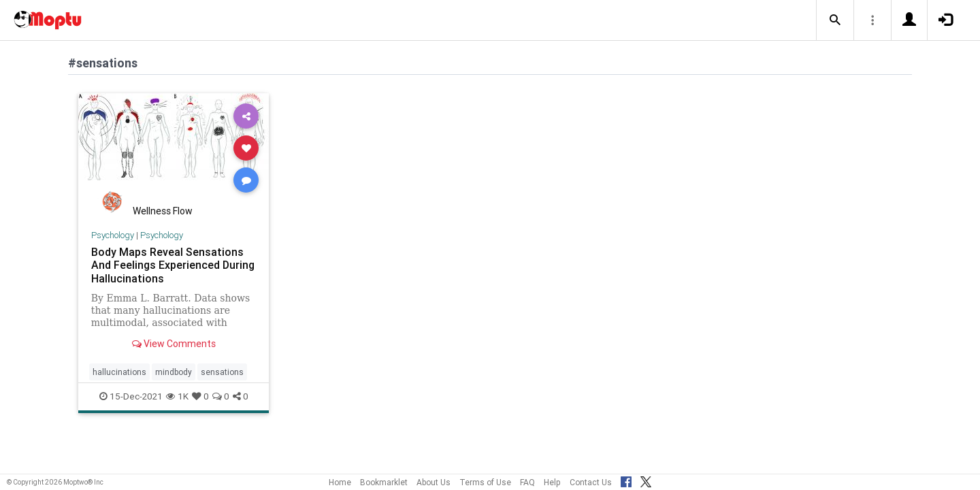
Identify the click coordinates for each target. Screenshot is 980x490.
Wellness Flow (163, 211)
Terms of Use (485, 482)
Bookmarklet (384, 482)
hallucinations (119, 372)
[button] (835, 20)
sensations (222, 372)
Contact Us (591, 482)
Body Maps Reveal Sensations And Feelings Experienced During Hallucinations (173, 265)
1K (177, 396)
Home (340, 482)
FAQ (527, 482)
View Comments (174, 344)
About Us (434, 482)
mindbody (174, 372)
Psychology (113, 235)
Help (552, 482)
